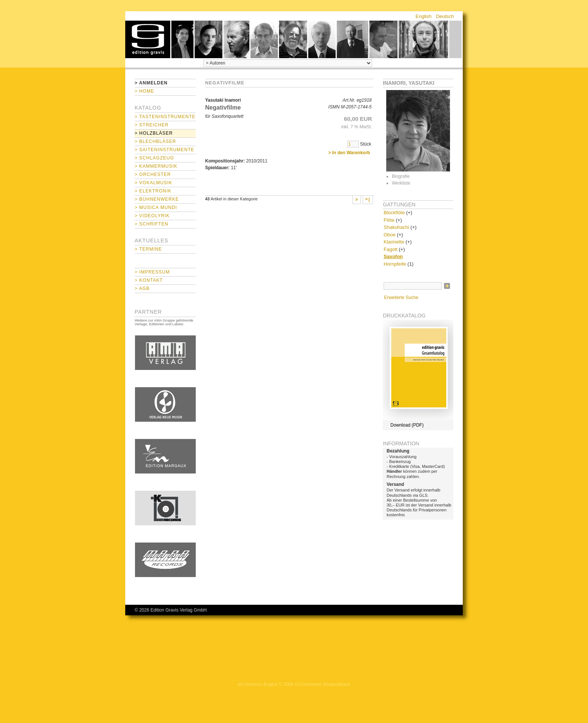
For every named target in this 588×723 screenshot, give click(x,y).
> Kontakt (149, 280)
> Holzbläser (154, 133)
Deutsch (445, 16)
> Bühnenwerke (157, 199)
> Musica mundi (156, 207)
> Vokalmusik (153, 183)
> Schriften (151, 224)
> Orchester (153, 174)
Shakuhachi (396, 227)
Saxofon (393, 256)
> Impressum (152, 272)
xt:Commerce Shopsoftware (322, 684)
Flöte (389, 220)
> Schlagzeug (154, 158)
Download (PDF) (407, 425)
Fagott (391, 249)
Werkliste (401, 183)
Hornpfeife (395, 264)
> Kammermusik (156, 166)
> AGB (142, 289)
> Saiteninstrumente (164, 150)
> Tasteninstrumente (165, 117)
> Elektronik (153, 191)
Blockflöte (394, 213)
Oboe (390, 235)
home (148, 39)
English (424, 16)
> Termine (148, 249)
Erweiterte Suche (401, 298)
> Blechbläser (155, 141)
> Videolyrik (152, 216)
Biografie (401, 176)
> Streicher (152, 125)
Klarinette (394, 242)
